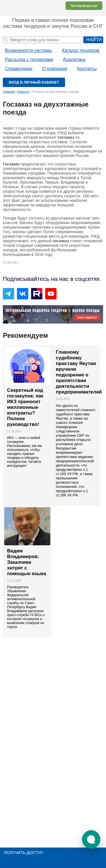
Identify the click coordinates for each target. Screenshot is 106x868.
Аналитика (74, 60)
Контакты (87, 69)
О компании (55, 69)
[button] (91, 839)
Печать (100, 105)
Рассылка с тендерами (29, 60)
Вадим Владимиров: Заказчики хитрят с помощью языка (27, 562)
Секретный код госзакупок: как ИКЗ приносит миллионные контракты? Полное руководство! (25, 407)
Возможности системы (29, 50)
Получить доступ (23, 853)
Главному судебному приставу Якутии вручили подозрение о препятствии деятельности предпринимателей (76, 372)
